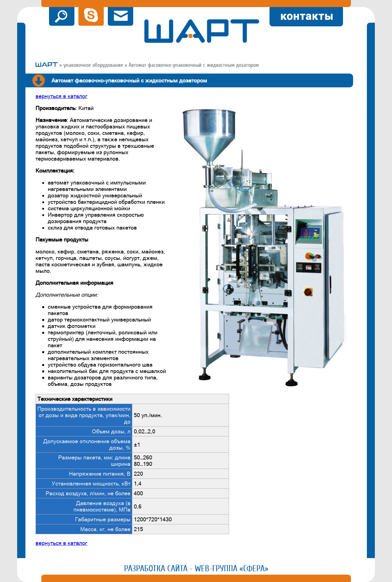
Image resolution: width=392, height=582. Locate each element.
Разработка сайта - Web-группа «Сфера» (196, 569)
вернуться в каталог (61, 96)
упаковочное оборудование (93, 65)
